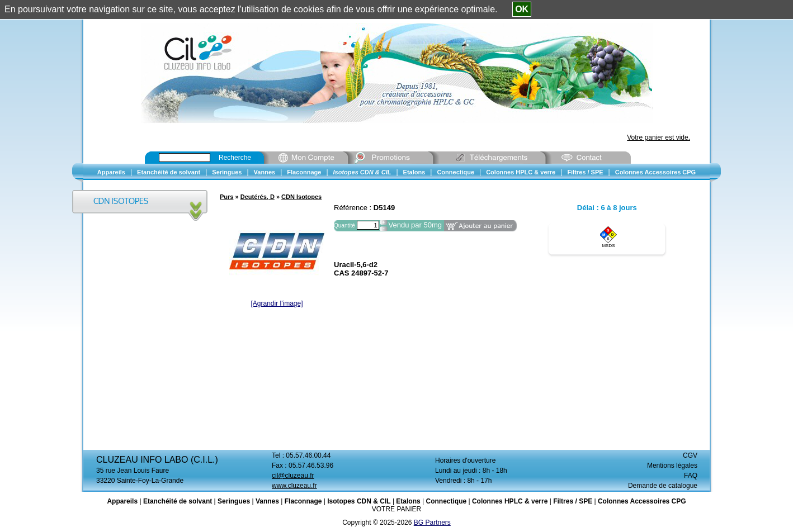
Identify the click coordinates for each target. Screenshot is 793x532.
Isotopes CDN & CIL (359, 501)
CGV (690, 455)
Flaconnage (303, 501)
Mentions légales (672, 465)
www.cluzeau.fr (294, 486)
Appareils (122, 501)
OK (522, 9)
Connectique (446, 501)
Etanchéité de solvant (178, 501)
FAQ (691, 476)
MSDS (608, 246)
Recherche (235, 158)
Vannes (267, 501)
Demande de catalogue (663, 486)
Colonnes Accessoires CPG (642, 501)
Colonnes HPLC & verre (510, 501)
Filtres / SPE (573, 501)
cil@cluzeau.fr (293, 476)
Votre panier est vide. (659, 137)
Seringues (234, 501)
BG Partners (432, 522)
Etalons (408, 501)
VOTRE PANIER (396, 509)
